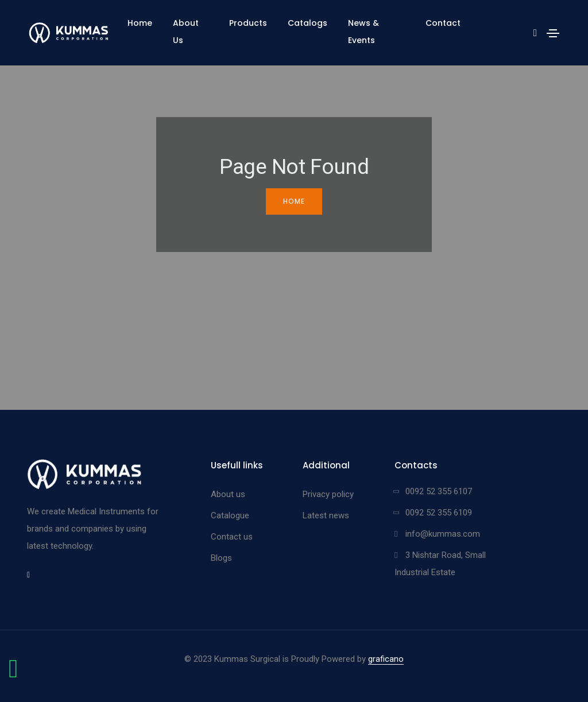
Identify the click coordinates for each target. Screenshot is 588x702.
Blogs (221, 558)
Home (140, 23)
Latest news (326, 515)
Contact (443, 23)
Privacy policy (328, 494)
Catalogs (307, 23)
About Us (186, 32)
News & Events (363, 32)
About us (228, 494)
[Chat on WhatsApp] (13, 674)
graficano (386, 659)
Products (248, 23)
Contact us (232, 537)
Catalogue (230, 515)
